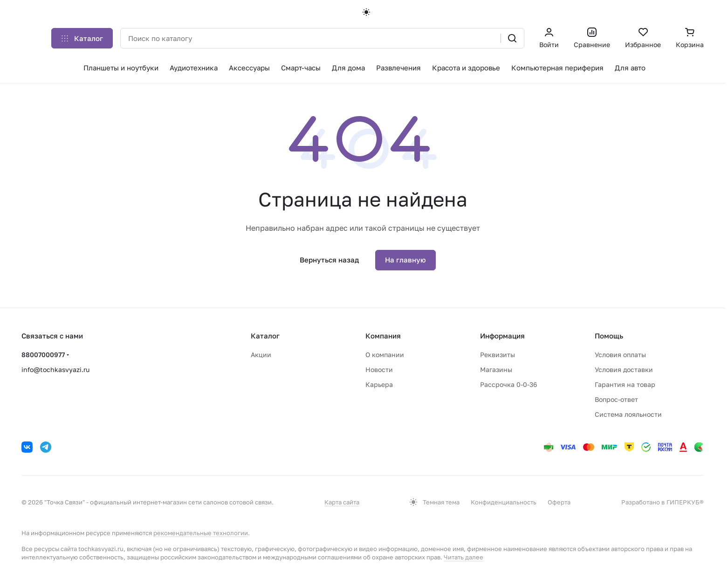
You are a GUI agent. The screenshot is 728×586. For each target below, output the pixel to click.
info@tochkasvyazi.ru (55, 369)
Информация (502, 336)
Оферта (559, 502)
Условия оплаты (620, 355)
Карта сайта (342, 502)
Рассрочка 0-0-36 (508, 384)
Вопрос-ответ (616, 399)
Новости (379, 369)
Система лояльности (628, 414)
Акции (261, 355)
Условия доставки (624, 369)
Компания (383, 336)
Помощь (609, 336)
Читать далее (464, 557)
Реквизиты (498, 355)
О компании (385, 355)
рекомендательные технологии (201, 533)
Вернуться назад (329, 260)
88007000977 (43, 355)
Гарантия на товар (625, 384)
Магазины (496, 369)
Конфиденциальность (504, 502)
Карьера (379, 384)
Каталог (265, 336)
